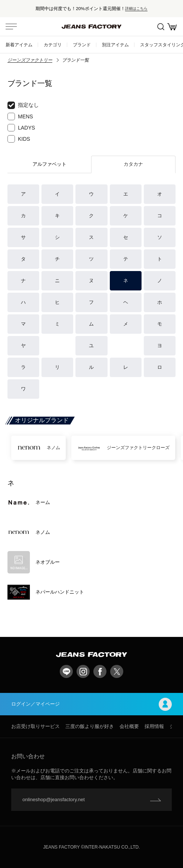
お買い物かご (172, 27)
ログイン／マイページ (91, 704)
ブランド (82, 45)
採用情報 (154, 726)
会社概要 (129, 726)
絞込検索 (161, 27)
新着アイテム (19, 45)
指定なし (23, 105)
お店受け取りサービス (35, 726)
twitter (117, 671)
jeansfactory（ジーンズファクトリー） (91, 27)
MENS (20, 116)
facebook (100, 671)
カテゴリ (53, 45)
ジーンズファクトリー (30, 60)
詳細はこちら (136, 8)
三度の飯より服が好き (90, 726)
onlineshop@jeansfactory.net (54, 799)
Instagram (83, 671)
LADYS (21, 128)
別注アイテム (115, 45)
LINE (66, 671)
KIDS (19, 139)
